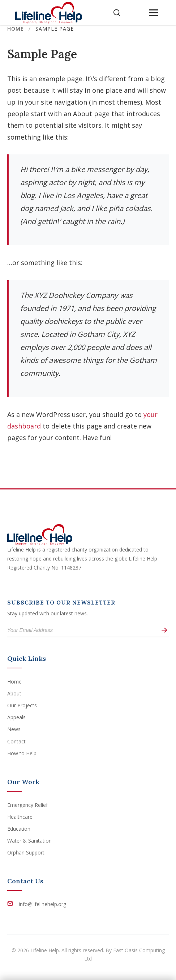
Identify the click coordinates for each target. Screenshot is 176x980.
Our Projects (22, 705)
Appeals (16, 717)
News (14, 729)
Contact (16, 741)
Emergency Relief (27, 805)
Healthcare (20, 817)
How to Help (22, 753)
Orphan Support (26, 852)
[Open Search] (117, 13)
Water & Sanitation (29, 841)
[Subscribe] (164, 630)
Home (16, 29)
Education (19, 829)
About (14, 693)
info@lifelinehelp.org (42, 904)
